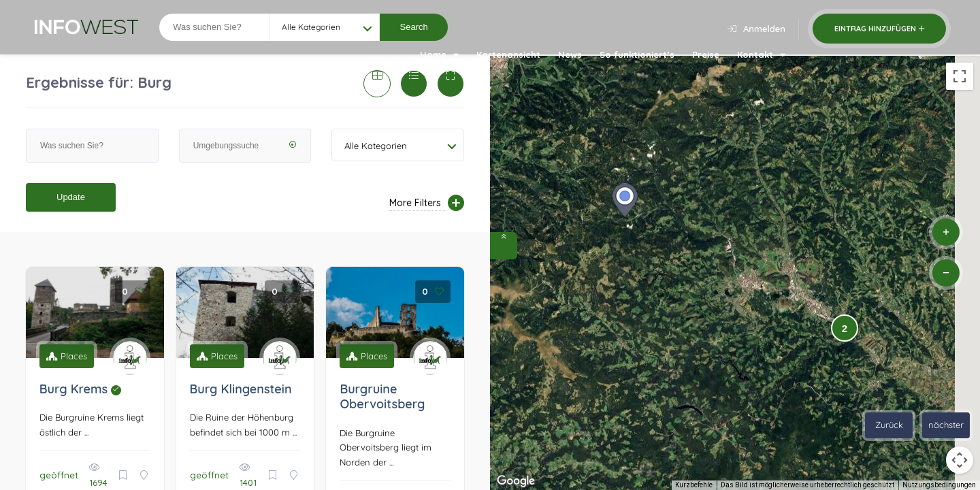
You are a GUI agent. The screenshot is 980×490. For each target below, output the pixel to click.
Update (71, 197)
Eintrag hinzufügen (879, 29)
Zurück (889, 425)
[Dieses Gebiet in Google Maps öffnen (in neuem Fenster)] (516, 481)
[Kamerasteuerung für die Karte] (960, 460)
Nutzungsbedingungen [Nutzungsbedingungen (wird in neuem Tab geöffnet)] (939, 485)
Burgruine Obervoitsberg (382, 397)
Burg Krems (80, 389)
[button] (625, 200)
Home (439, 54)
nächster (946, 425)
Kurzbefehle (694, 485)
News (570, 54)
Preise (706, 54)
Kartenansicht (508, 54)
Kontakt (761, 54)
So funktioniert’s (637, 54)
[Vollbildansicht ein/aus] (960, 76)
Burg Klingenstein (241, 389)
